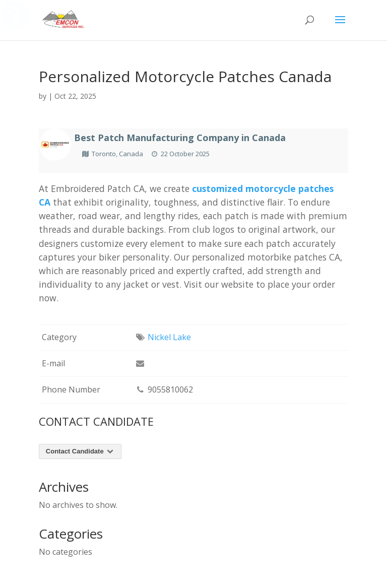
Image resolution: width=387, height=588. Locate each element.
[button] (340, 26)
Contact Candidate (80, 451)
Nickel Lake (169, 337)
